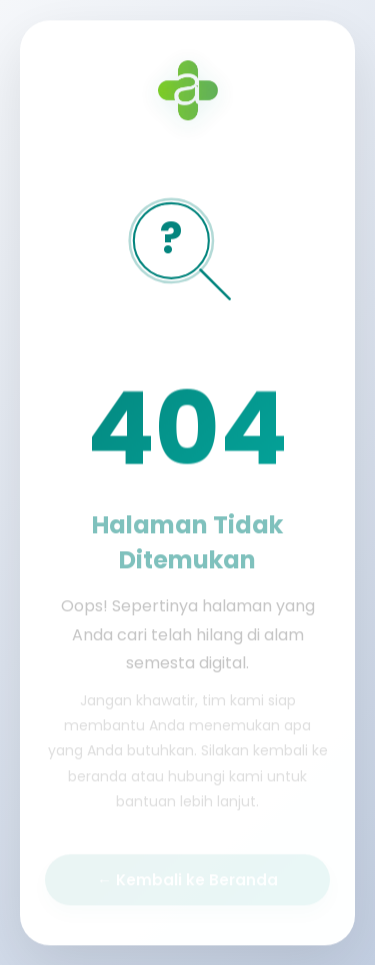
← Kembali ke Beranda (187, 880)
